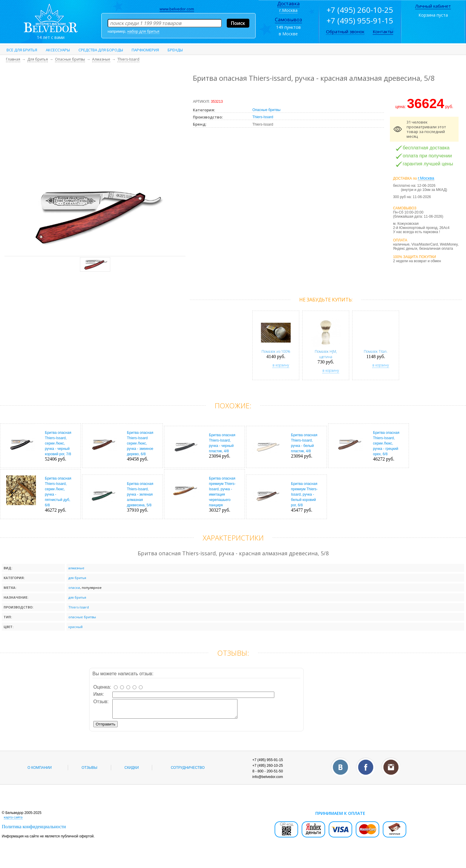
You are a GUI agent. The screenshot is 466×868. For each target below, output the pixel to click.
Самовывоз (288, 20)
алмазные (76, 568)
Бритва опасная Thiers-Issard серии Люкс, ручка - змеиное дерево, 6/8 (140, 443)
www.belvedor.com (177, 9)
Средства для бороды (101, 50)
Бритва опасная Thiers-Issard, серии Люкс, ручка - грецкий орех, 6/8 (386, 443)
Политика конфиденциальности (34, 830)
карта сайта (13, 821)
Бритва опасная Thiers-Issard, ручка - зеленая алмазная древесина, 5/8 (140, 494)
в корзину (281, 365)
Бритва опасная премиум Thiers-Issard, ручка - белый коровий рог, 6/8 (304, 494)
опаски (74, 588)
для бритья (77, 578)
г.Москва (288, 10)
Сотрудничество (188, 771)
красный (75, 627)
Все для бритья (22, 50)
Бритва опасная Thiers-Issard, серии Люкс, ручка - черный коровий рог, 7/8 (58, 443)
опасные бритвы (82, 617)
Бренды (175, 50)
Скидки (132, 771)
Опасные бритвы (266, 110)
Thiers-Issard (263, 117)
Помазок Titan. (376, 351)
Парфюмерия (145, 50)
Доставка (288, 4)
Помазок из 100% (276, 351)
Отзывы (89, 771)
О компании (39, 771)
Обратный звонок (345, 31)
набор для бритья (143, 31)
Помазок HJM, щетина (326, 354)
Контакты (383, 31)
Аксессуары (58, 50)
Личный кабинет (433, 6)
